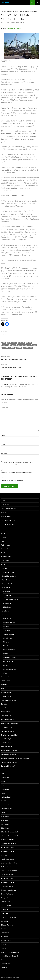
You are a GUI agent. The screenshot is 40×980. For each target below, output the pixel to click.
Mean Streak (7, 646)
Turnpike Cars (6, 712)
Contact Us (5, 504)
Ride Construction (24, 345)
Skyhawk (4, 685)
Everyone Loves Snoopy (9, 871)
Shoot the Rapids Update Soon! (20, 366)
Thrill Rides (5, 553)
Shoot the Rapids (8, 348)
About (3, 781)
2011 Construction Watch (10, 836)
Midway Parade (6, 696)
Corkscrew (5, 921)
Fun (2, 541)
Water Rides (33, 11)
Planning (4, 568)
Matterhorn (7, 619)
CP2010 (29, 343)
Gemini (3, 929)
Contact (4, 785)
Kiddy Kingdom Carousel (9, 956)
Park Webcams (6, 516)
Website (4, 453)
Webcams (4, 774)
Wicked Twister (8, 661)
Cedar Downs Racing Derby (10, 952)
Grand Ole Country (7, 875)
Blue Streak (5, 913)
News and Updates (8, 11)
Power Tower (5, 681)
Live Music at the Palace (9, 863)
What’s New (6, 591)
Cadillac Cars (5, 902)
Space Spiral (5, 708)
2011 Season (7, 607)
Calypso (4, 948)
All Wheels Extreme (8, 840)
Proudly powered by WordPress (10, 977)
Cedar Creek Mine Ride (9, 917)
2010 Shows (5, 824)
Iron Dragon (5, 933)
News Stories (19, 11)
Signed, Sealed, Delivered (9, 750)
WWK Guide (5, 778)
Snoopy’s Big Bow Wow (9, 754)
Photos (3, 537)
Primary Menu (37, 3)
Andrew (12, 23)
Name (4, 435)
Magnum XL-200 (7, 940)
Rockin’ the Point (7, 727)
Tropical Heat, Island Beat (9, 723)
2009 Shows (5, 820)
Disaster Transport (7, 925)
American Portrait (7, 886)
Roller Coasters (6, 545)
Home (3, 500)
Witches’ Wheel (6, 692)
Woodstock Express (10, 669)
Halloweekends (6, 797)
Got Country (5, 855)
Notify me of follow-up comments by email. (17, 472)
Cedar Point (12, 343)
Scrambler (7, 630)
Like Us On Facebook (8, 520)
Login (3, 812)
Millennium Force (9, 650)
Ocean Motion (6, 677)
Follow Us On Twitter (9, 524)
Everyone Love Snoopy (8, 890)
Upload (3, 770)
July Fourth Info (7, 584)
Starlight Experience (11, 599)
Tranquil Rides (6, 557)
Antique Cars (5, 898)
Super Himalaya (8, 634)
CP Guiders (5, 789)
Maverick (6, 642)
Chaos (3, 960)
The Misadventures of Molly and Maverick (15, 758)
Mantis (3, 944)
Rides (26, 11)
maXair (5, 673)
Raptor (5, 654)
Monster (6, 626)
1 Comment (20, 23)
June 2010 (6, 345)
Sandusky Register (15, 28)
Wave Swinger (8, 638)
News (13, 345)
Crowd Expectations (8, 508)
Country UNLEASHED (8, 843)
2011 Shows (5, 828)
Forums (4, 793)
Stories (19, 348)
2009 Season (7, 595)
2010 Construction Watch (10, 832)
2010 (4, 343)
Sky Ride (4, 704)
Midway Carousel (9, 623)
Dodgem (4, 968)
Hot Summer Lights (7, 847)
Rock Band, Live (6, 716)
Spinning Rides (6, 549)
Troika (3, 688)
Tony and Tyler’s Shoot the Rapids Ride (20, 358)
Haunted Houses (7, 809)
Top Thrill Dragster (9, 657)
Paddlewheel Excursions (9, 700)
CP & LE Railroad (7, 906)
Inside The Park (6, 588)
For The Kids (5, 805)
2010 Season (7, 603)
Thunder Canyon (7, 747)
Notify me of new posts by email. (13, 480)
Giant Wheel (5, 909)
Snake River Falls (7, 743)
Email (4, 444)
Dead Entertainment (8, 801)
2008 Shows (5, 816)
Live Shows (6, 611)
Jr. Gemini (4, 937)
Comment (5, 407)
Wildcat (6, 665)
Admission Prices (8, 572)
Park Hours (5, 512)
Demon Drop (5, 964)
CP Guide (5, 3)
